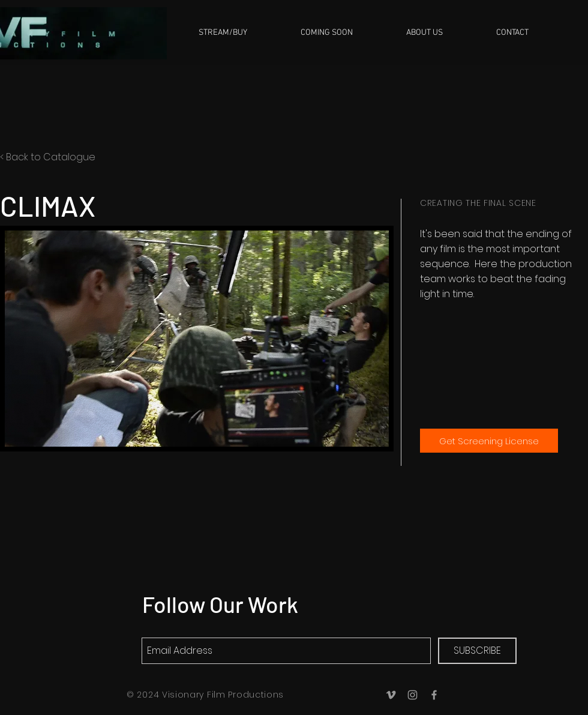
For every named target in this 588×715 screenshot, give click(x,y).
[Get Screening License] (489, 441)
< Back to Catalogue (48, 157)
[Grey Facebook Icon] (434, 695)
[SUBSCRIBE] (477, 651)
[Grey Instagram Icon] (412, 695)
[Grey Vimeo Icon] (391, 695)
